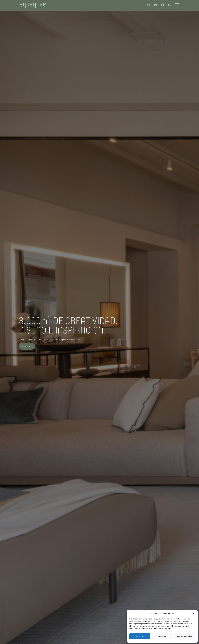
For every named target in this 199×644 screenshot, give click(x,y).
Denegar (162, 636)
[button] (194, 614)
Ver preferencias (184, 636)
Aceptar (140, 636)
